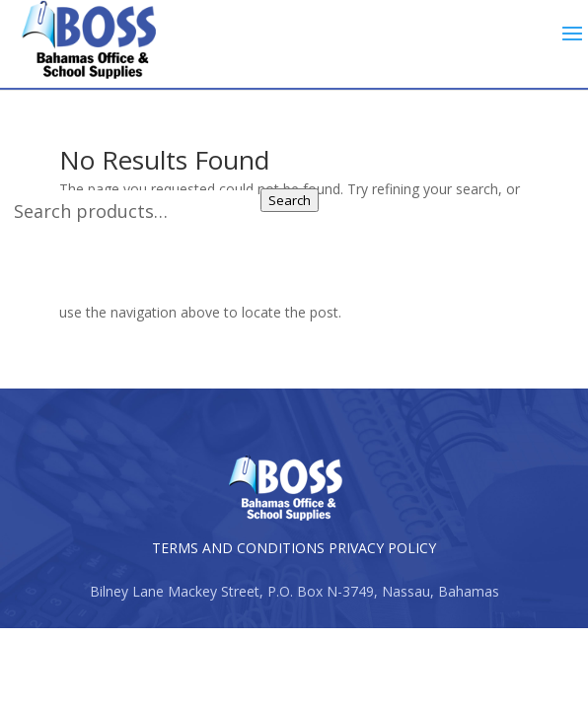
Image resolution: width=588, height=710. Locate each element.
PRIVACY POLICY (382, 548)
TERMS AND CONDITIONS (238, 548)
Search (290, 200)
